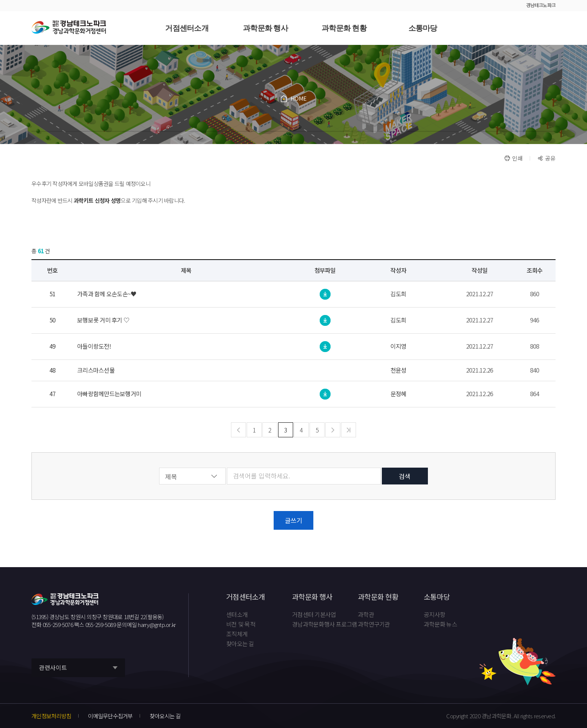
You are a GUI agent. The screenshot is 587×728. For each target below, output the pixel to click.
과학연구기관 (374, 624)
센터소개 (237, 615)
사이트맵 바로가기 (548, 28)
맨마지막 (349, 430)
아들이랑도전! (94, 346)
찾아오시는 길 (165, 716)
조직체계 (237, 634)
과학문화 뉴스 (440, 624)
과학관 (366, 615)
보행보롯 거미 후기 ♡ (103, 320)
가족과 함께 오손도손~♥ (107, 294)
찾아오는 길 (240, 644)
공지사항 (434, 615)
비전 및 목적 (241, 624)
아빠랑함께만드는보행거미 (109, 394)
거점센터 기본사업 (314, 615)
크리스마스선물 (96, 370)
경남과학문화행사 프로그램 (325, 624)
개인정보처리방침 (51, 716)
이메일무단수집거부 (110, 716)
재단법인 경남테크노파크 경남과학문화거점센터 (69, 27)
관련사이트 (53, 668)
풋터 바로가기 (0, 0)
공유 (550, 158)
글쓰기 (293, 520)
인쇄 (517, 158)
